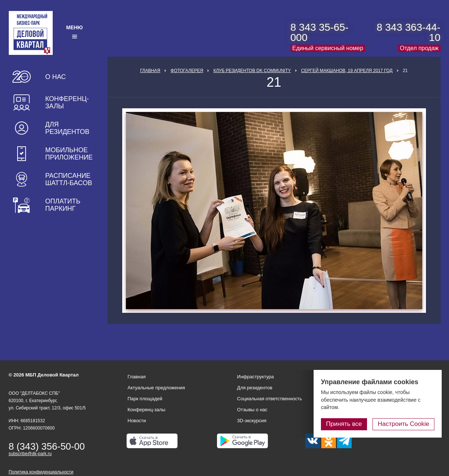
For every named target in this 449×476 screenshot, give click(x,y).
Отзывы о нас (252, 410)
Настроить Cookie (403, 424)
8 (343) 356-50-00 (47, 446)
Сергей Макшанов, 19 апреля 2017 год (347, 71)
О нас (56, 77)
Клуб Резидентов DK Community (252, 71)
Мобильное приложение (69, 154)
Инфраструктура (255, 377)
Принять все (344, 424)
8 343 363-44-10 (408, 32)
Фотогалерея (187, 71)
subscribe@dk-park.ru (30, 454)
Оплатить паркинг (63, 205)
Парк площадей (145, 399)
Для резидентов (68, 128)
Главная (150, 71)
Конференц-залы (67, 102)
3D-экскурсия (252, 421)
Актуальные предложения (156, 388)
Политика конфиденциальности (41, 472)
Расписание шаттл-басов (69, 179)
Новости (137, 421)
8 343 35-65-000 (320, 32)
